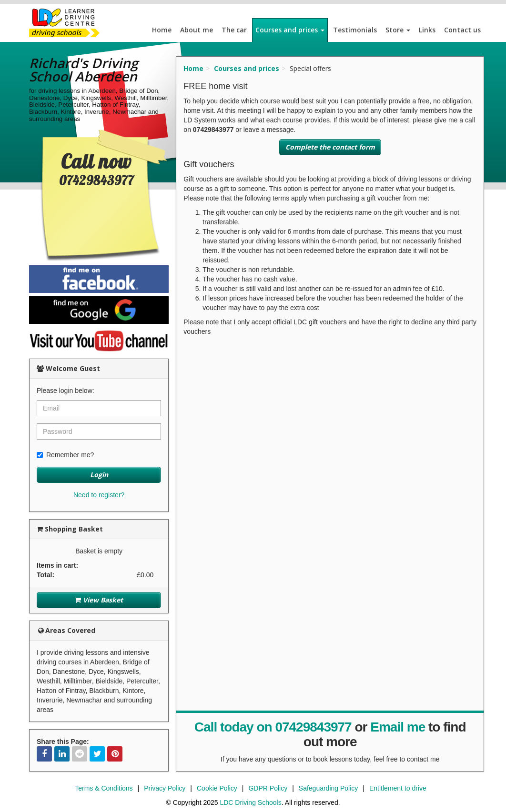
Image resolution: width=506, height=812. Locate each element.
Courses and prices (290, 30)
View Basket (99, 600)
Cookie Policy (217, 788)
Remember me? (65, 455)
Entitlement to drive (398, 788)
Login (99, 475)
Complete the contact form (330, 147)
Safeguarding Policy (329, 788)
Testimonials (355, 30)
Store (398, 30)
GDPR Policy (268, 788)
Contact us (462, 30)
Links (427, 30)
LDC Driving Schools (250, 802)
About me (197, 30)
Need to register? (99, 495)
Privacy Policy (165, 788)
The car (234, 30)
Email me (398, 727)
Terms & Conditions (104, 788)
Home (162, 30)
